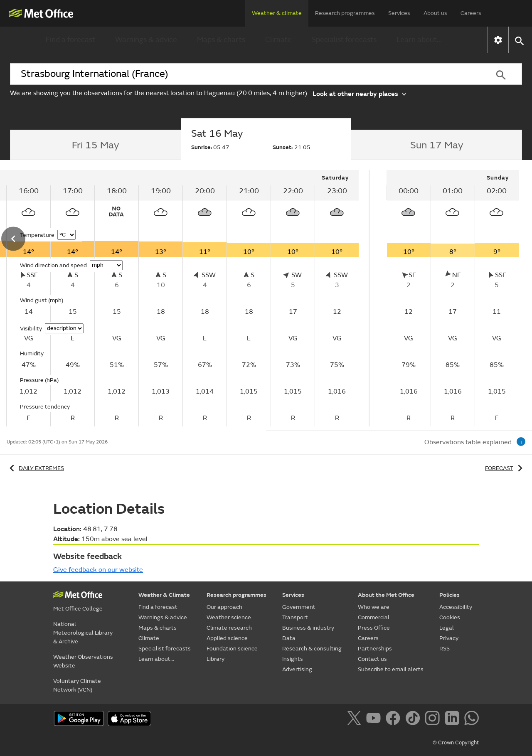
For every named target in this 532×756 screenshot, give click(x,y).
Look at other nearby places (359, 93)
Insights (293, 659)
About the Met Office (386, 595)
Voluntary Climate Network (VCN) (77, 685)
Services (399, 13)
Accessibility (456, 607)
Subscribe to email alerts (391, 669)
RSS (445, 649)
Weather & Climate (164, 595)
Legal (447, 628)
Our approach (224, 607)
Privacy (449, 638)
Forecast (505, 468)
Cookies (450, 617)
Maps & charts (221, 40)
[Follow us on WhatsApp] (472, 719)
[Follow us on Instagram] (434, 719)
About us (435, 13)
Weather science (229, 617)
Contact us (372, 659)
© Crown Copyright (456, 743)
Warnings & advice (146, 40)
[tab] (95, 145)
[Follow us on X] (356, 719)
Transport (295, 617)
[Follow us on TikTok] (414, 719)
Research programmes (345, 13)
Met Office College (78, 609)
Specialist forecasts (344, 40)
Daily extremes (35, 468)
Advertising (297, 669)
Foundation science (232, 649)
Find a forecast (70, 40)
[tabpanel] (453, 298)
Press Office (374, 628)
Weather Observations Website (83, 661)
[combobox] (245, 74)
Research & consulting (312, 649)
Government (299, 607)
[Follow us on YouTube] (375, 719)
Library (216, 659)
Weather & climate (277, 13)
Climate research (229, 628)
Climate (278, 40)
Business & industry (308, 628)
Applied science (227, 638)
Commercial (374, 617)
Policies (449, 595)
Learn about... (419, 40)
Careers (471, 13)
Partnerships (375, 649)
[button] (519, 40)
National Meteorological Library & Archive (83, 633)
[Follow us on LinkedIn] (454, 719)
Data (289, 638)
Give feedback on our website (98, 570)
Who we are (374, 607)
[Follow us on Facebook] (395, 719)
